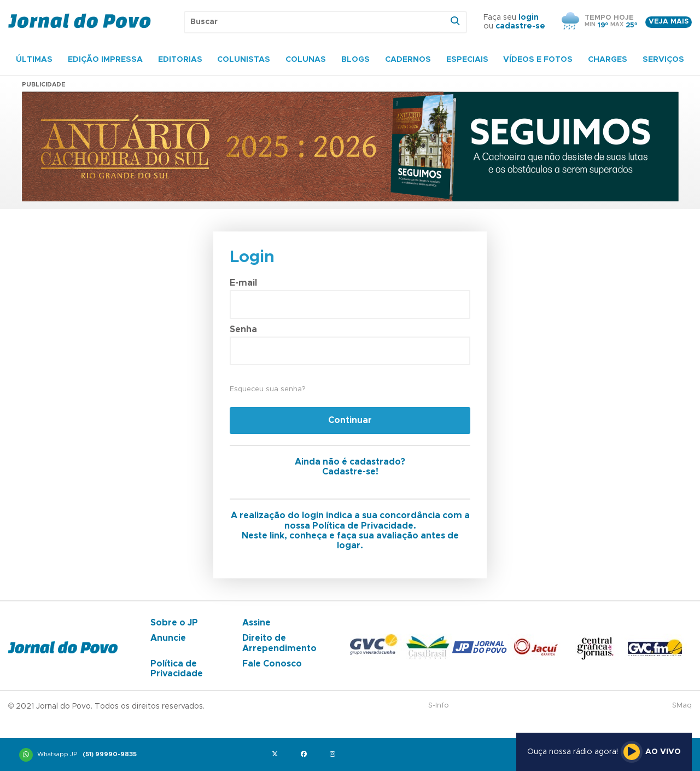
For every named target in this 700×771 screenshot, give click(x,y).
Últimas (34, 60)
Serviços (663, 60)
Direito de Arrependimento (279, 643)
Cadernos (408, 60)
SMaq (682, 706)
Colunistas (244, 60)
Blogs (355, 60)
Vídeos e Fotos (538, 60)
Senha (243, 329)
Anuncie (168, 638)
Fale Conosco (272, 664)
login (529, 18)
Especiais (467, 60)
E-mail (243, 283)
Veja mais (669, 22)
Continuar (350, 420)
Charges (608, 60)
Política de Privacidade (177, 669)
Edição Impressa (105, 60)
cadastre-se (520, 26)
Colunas (306, 60)
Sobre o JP (174, 623)
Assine (256, 623)
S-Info (439, 706)
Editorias (180, 60)
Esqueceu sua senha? (267, 389)
